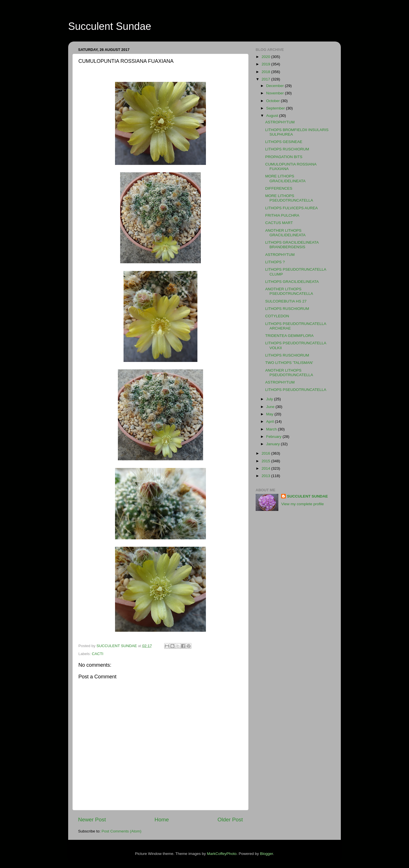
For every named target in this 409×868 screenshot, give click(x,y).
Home (162, 820)
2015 (266, 461)
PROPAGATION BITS (284, 157)
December (276, 86)
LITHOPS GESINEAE (284, 142)
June (271, 407)
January (274, 444)
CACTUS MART (279, 223)
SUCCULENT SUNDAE (307, 496)
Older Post (230, 820)
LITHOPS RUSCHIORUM (287, 149)
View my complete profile (302, 504)
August (273, 116)
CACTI (98, 654)
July (270, 399)
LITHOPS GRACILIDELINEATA (292, 282)
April (271, 421)
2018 (266, 72)
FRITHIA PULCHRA (282, 215)
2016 (266, 453)
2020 (266, 57)
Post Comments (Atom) (122, 831)
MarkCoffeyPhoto (222, 854)
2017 (266, 79)
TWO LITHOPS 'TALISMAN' (289, 363)
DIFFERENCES (279, 188)
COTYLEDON (277, 316)
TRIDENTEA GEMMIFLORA (289, 336)
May (270, 414)
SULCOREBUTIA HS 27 (286, 301)
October (274, 101)
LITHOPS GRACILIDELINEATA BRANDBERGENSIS (292, 245)
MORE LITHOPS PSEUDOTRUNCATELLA (289, 198)
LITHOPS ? (275, 262)
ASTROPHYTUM (280, 122)
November (276, 93)
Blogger (266, 854)
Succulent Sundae (110, 26)
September (276, 108)
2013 (266, 476)
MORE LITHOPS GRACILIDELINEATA (285, 178)
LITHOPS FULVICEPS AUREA (292, 208)
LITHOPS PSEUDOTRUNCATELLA (296, 390)
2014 (266, 468)
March (272, 429)
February (274, 437)
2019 (266, 64)
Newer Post (92, 820)
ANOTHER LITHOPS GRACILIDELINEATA (285, 233)
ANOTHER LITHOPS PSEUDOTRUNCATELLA (289, 291)
